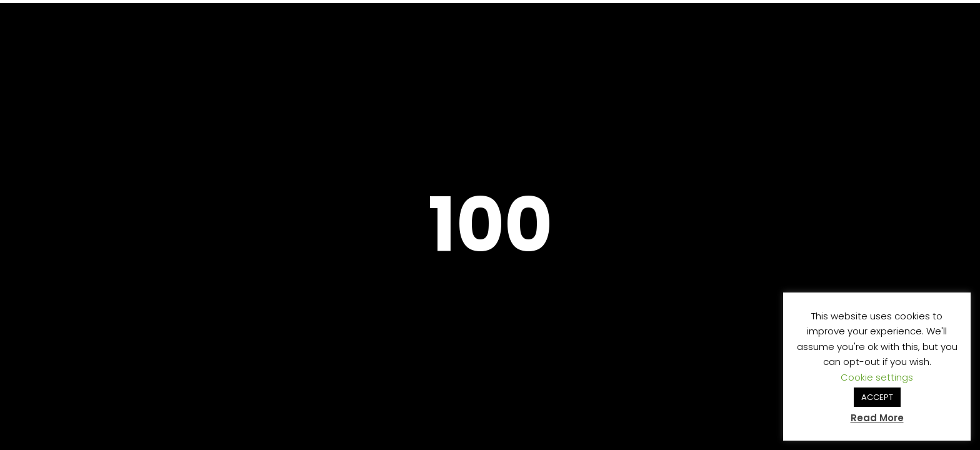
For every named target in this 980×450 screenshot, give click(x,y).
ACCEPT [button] (877, 397)
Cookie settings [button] (877, 377)
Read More (877, 418)
